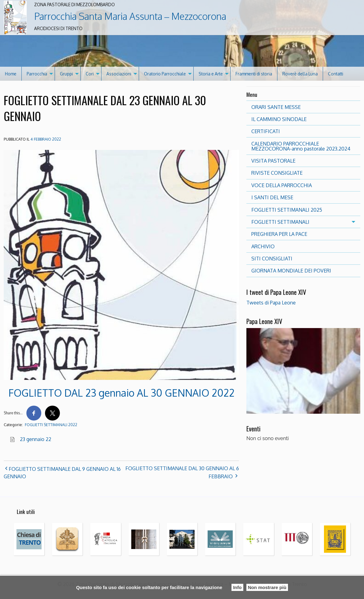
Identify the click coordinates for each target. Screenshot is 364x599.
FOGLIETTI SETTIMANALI (280, 222)
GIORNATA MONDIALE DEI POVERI (291, 271)
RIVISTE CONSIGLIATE (277, 173)
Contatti (336, 74)
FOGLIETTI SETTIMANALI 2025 (287, 210)
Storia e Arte (211, 74)
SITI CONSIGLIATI (272, 259)
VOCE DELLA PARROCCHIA (282, 185)
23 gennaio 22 (36, 439)
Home (11, 74)
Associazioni (119, 74)
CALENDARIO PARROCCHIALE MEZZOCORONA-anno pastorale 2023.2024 (301, 146)
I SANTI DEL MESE (272, 197)
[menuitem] (11, 74)
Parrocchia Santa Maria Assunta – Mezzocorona (130, 16)
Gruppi (66, 74)
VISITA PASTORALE (273, 161)
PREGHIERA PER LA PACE (279, 234)
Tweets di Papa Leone (271, 303)
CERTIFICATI (266, 131)
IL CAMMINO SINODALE (279, 119)
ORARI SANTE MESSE (276, 107)
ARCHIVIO (263, 246)
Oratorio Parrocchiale (165, 74)
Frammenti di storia (254, 74)
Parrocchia (37, 74)
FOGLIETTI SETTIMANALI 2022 (51, 425)
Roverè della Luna (300, 74)
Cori (90, 74)
